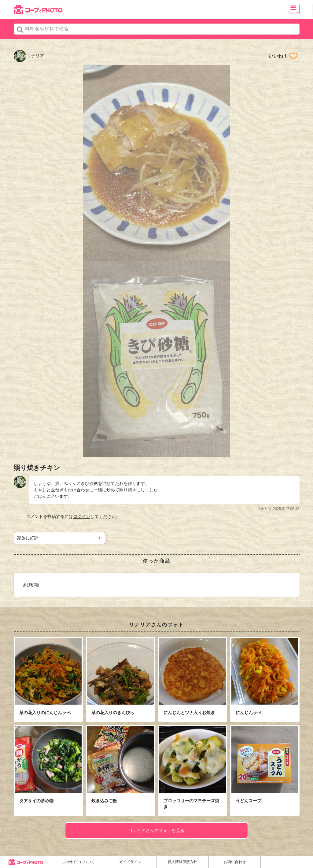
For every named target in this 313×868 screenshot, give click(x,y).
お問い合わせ (235, 862)
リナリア (29, 56)
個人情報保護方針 (182, 862)
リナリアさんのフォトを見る (156, 830)
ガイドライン (130, 862)
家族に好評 (28, 538)
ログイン (82, 516)
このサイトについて (78, 862)
